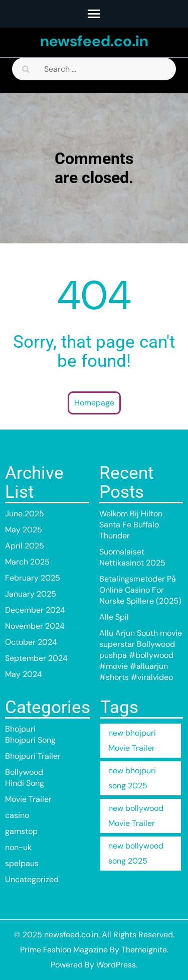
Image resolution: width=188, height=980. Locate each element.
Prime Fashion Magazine (64, 950)
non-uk (18, 847)
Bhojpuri (20, 729)
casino (17, 815)
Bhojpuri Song (30, 740)
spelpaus (22, 863)
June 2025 (25, 514)
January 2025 (31, 594)
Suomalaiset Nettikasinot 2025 (132, 557)
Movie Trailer (28, 799)
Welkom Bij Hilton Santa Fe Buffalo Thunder (131, 525)
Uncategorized (32, 879)
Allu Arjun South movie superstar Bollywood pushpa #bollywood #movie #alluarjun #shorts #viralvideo (141, 655)
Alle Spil (114, 617)
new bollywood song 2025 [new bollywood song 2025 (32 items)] (136, 853)
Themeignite (144, 950)
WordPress (116, 965)
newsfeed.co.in (94, 41)
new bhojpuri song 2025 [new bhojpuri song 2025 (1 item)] (132, 778)
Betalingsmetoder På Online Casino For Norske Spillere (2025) (140, 590)
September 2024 (36, 658)
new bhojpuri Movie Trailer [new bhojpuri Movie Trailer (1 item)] (132, 740)
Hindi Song (25, 783)
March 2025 (27, 562)
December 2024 (35, 610)
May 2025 (24, 530)
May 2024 (24, 674)
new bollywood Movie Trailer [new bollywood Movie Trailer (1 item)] (136, 816)
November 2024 (35, 626)
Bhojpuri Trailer (33, 756)
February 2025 (33, 578)
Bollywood (24, 772)
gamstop (21, 831)
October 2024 (31, 642)
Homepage (94, 403)
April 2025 (25, 546)
